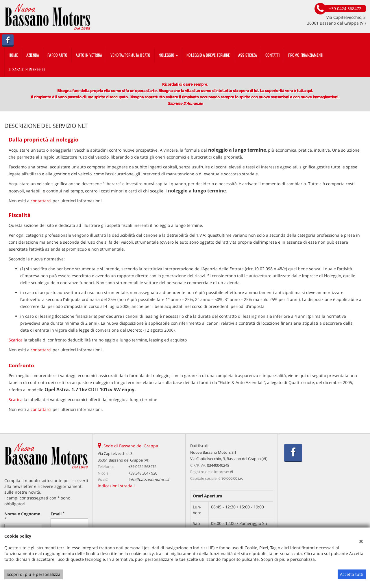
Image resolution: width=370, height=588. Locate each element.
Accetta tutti (352, 574)
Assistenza (248, 55)
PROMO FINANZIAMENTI (306, 55)
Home (13, 55)
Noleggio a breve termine (208, 55)
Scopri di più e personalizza (34, 574)
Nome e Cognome (22, 516)
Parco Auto (57, 55)
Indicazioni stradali (116, 486)
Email (58, 514)
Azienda (33, 55)
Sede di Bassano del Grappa (131, 446)
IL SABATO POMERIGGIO (27, 69)
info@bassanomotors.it (149, 479)
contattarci (41, 201)
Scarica (16, 340)
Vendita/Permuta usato (130, 55)
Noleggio (168, 55)
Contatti (273, 55)
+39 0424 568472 (142, 466)
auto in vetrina (89, 55)
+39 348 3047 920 (143, 473)
